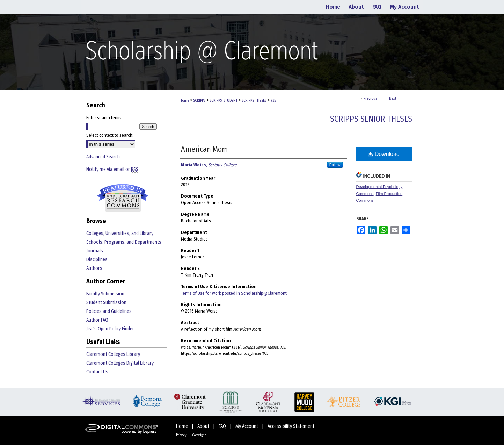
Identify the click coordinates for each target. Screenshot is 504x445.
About (204, 426)
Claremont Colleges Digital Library (120, 363)
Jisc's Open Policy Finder (110, 329)
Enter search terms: (104, 118)
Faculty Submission (105, 294)
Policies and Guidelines (109, 311)
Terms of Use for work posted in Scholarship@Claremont (234, 293)
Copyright (199, 435)
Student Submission (106, 303)
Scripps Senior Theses (371, 119)
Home (184, 101)
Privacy (181, 435)
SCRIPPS (199, 101)
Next (393, 98)
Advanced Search (103, 157)
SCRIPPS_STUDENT (224, 101)
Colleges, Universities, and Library (120, 233)
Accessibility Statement (291, 426)
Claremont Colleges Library (113, 354)
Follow (335, 165)
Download (384, 154)
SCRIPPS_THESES (254, 101)
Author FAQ (97, 320)
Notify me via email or (112, 169)
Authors (94, 268)
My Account (247, 426)
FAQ (223, 426)
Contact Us (97, 372)
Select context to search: (110, 135)
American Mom (204, 149)
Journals (95, 251)
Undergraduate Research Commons (123, 198)
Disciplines (97, 260)
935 (273, 101)
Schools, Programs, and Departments (124, 242)
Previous (370, 98)
